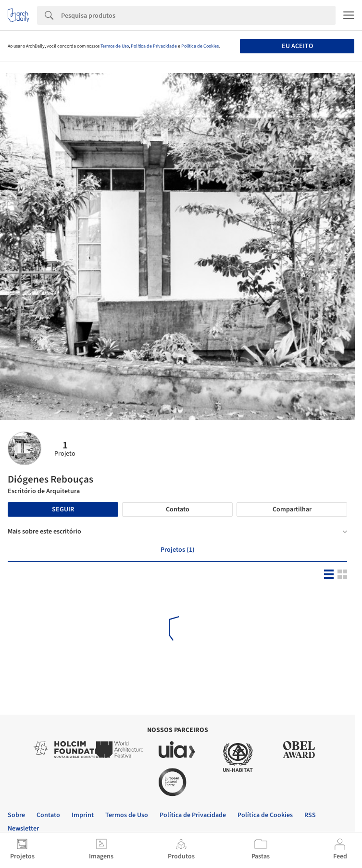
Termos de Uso (115, 46)
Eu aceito (297, 46)
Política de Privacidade (154, 46)
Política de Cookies (200, 46)
